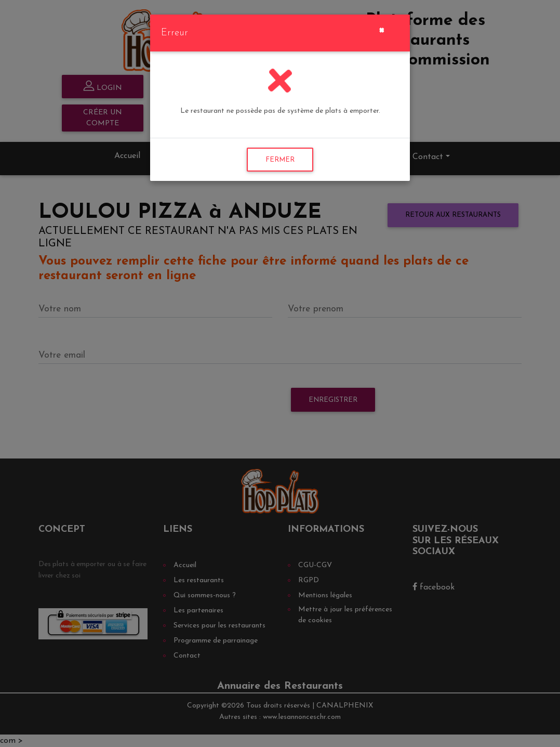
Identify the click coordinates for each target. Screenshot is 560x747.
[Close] (382, 29)
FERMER (280, 160)
